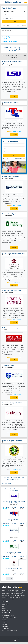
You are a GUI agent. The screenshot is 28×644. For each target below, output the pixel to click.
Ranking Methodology (7, 610)
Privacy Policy (5, 624)
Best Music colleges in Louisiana (10, 34)
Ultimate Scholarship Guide (8, 615)
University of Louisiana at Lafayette (14, 253)
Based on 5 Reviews (17, 206)
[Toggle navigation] (1, 2)
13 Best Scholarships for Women (9, 617)
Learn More (14, 97)
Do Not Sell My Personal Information (10, 630)
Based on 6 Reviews (17, 245)
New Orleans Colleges (7, 484)
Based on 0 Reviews (17, 94)
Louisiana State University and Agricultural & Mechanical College (12, 62)
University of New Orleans (11, 176)
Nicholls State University (11, 328)
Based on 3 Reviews (17, 357)
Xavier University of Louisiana (13, 440)
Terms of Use (5, 626)
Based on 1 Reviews (17, 320)
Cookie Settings (5, 628)
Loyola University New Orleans (13, 290)
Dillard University (9, 365)
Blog (3, 606)
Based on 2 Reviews (17, 131)
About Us (4, 608)
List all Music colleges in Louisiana (10, 41)
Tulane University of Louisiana (13, 214)
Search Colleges (5, 604)
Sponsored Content (6, 25)
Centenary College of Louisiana (13, 403)
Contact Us (4, 623)
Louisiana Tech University (11, 102)
